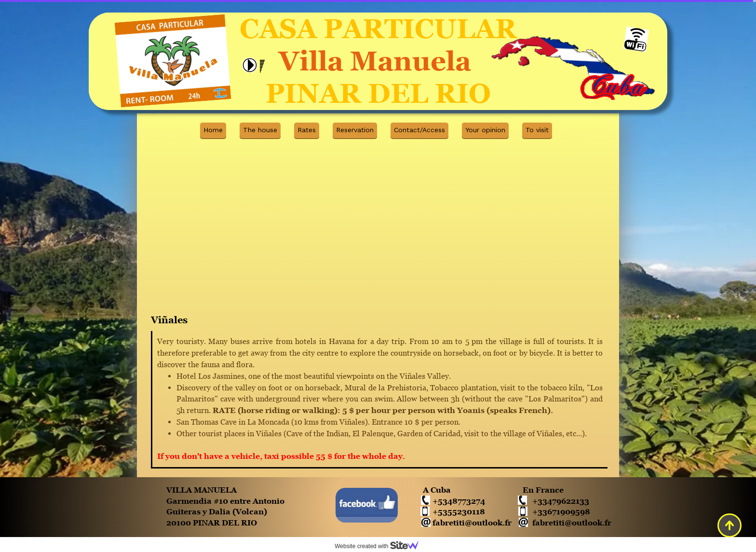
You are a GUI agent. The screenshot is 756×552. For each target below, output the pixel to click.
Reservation (355, 130)
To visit (537, 130)
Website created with (380, 546)
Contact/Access (419, 130)
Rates (307, 130)
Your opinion (485, 130)
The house (260, 130)
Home (213, 130)
